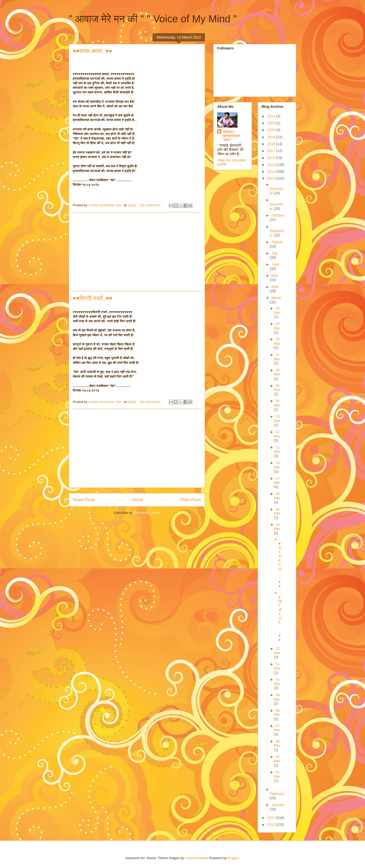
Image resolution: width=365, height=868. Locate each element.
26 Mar (277, 372)
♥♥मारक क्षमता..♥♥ (92, 51)
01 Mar (277, 774)
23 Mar (277, 419)
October (278, 215)
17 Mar (277, 480)
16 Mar (277, 496)
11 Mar (277, 666)
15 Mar (277, 511)
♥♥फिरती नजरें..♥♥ (93, 298)
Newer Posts (84, 500)
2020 (272, 130)
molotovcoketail (196, 858)
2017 (272, 151)
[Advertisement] (137, 252)
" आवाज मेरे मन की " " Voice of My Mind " (153, 19)
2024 (272, 116)
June (275, 264)
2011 (272, 825)
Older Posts (191, 500)
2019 (272, 137)
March (276, 298)
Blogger (233, 858)
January (278, 805)
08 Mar (277, 713)
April (275, 287)
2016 (272, 158)
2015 (272, 165)
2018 (272, 144)
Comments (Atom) (147, 513)
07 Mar (277, 728)
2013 (272, 178)
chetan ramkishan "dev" (231, 135)
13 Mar (277, 527)
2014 (272, 172)
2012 (272, 818)
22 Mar (277, 434)
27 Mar (277, 357)
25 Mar (277, 388)
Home (138, 500)
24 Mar (277, 403)
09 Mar (277, 697)
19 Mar (277, 465)
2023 (272, 123)
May (275, 276)
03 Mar (277, 759)
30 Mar (277, 310)
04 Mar (277, 743)
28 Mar (277, 341)
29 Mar (277, 326)
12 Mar (277, 651)
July (274, 253)
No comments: (151, 205)
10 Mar (277, 682)
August (277, 242)
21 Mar (277, 449)
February (277, 794)
